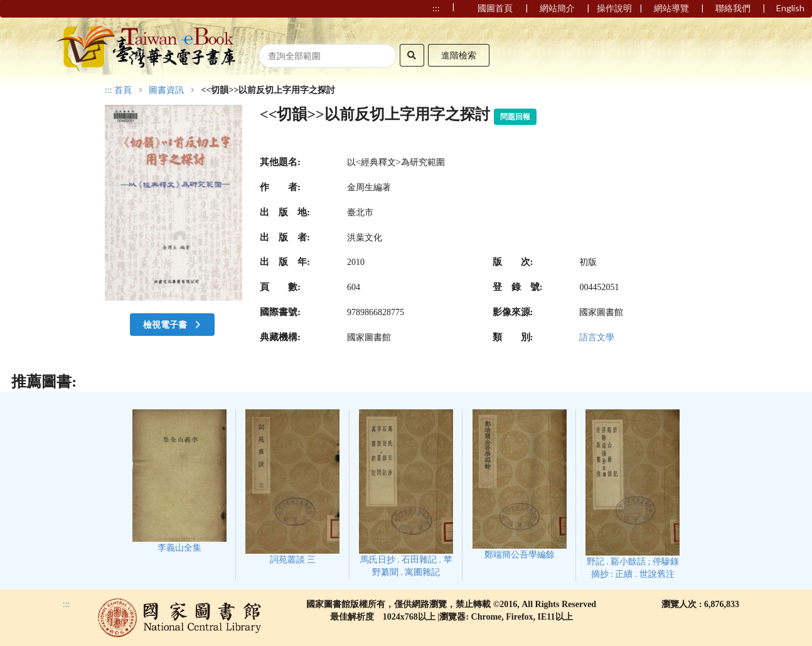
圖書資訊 (166, 90)
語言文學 (597, 337)
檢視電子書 (173, 324)
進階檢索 (459, 55)
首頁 (123, 90)
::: (109, 90)
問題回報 (515, 117)
